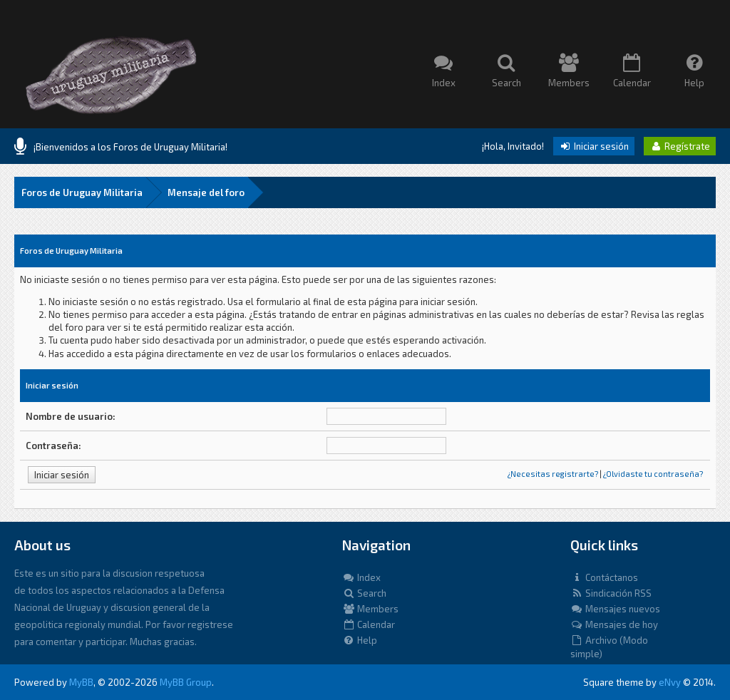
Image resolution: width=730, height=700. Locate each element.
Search (364, 593)
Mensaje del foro (206, 192)
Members (370, 609)
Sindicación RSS (611, 593)
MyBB (81, 682)
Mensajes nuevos (615, 609)
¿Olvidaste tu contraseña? (653, 474)
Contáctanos (604, 577)
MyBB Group (186, 682)
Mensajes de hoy (614, 624)
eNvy (670, 682)
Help (360, 640)
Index (361, 577)
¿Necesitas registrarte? (553, 474)
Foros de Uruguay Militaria (82, 192)
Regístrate (680, 146)
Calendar (369, 624)
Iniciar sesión (594, 146)
